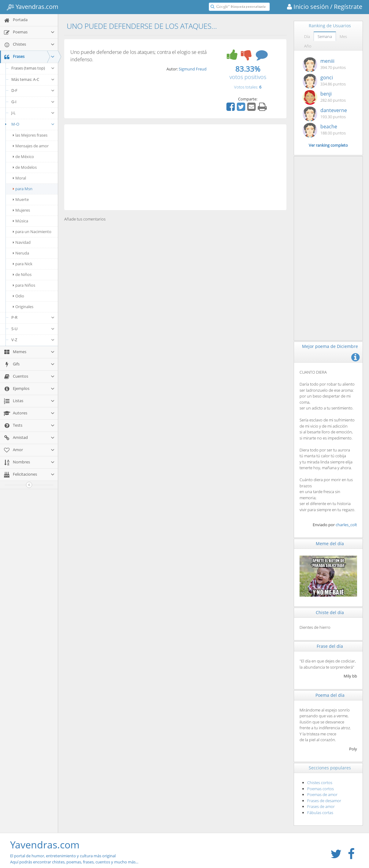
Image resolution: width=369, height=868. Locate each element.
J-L (33, 113)
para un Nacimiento (32, 232)
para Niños (24, 285)
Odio (19, 296)
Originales (23, 307)
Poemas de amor (322, 794)
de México (23, 157)
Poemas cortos (321, 789)
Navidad (22, 242)
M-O (29, 124)
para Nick (23, 264)
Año (308, 46)
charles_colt (346, 525)
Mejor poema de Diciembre (330, 346)
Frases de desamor (324, 801)
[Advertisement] (175, 167)
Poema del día (330, 695)
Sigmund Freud (193, 69)
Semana (325, 36)
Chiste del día (330, 612)
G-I (33, 102)
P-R (33, 317)
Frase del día (330, 646)
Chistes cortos (320, 783)
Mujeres (21, 210)
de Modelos (25, 167)
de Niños (22, 274)
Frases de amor (321, 806)
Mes (343, 36)
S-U (33, 329)
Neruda (21, 253)
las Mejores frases (30, 135)
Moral (19, 178)
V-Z (33, 340)
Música (20, 221)
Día (307, 36)
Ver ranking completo (328, 145)
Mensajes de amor (31, 146)
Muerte (21, 199)
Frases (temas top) (33, 68)
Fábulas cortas (320, 813)
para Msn (23, 189)
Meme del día (330, 543)
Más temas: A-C (33, 79)
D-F (33, 90)
